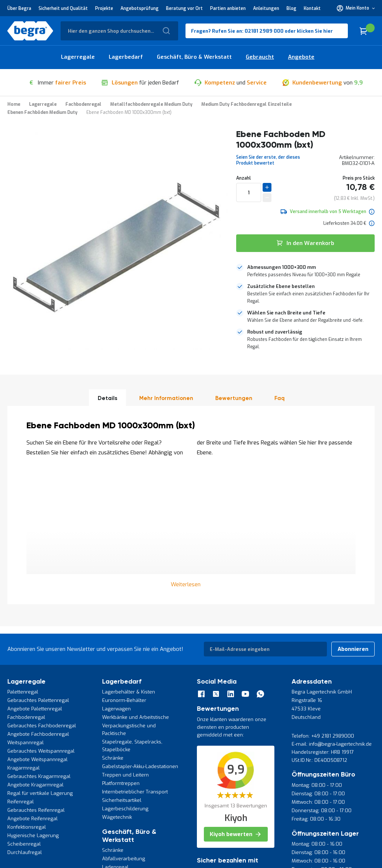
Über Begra (19, 8)
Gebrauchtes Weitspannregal (41, 620)
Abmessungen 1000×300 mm (282, 267)
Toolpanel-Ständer (123, 744)
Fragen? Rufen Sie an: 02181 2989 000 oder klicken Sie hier (262, 31)
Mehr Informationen (166, 398)
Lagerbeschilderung (125, 677)
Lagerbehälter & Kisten (129, 560)
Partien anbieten (228, 8)
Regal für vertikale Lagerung (40, 662)
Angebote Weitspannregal (37, 628)
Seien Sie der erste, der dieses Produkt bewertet (268, 160)
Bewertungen (234, 398)
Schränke (113, 626)
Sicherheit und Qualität (63, 8)
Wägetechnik (117, 686)
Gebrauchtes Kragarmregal (39, 645)
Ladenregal (115, 736)
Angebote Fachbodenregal (38, 603)
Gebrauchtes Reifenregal (36, 679)
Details (107, 398)
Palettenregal (23, 560)
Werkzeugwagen (121, 752)
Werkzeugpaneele (123, 761)
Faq (280, 398)
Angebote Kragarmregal (35, 653)
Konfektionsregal (27, 696)
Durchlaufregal (25, 721)
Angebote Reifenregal (33, 687)
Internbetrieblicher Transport (135, 660)
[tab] (305, 271)
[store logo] (30, 31)
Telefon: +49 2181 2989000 (323, 604)
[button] (356, 8)
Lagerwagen (116, 577)
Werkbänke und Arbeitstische (136, 586)
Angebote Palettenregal (35, 577)
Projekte (104, 8)
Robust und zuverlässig (275, 332)
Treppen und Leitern (125, 643)
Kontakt (312, 8)
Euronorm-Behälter (124, 569)
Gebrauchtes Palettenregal (38, 569)
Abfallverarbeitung (124, 727)
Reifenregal (21, 670)
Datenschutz (20, 815)
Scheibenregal (24, 712)
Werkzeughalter (120, 769)
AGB (44, 815)
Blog (291, 8)
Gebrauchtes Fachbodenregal (42, 594)
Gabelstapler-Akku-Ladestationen (140, 635)
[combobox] (119, 31)
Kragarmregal (24, 636)
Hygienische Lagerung (33, 704)
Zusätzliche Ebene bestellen (281, 286)
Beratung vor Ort (184, 8)
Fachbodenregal (26, 586)
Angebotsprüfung (140, 8)
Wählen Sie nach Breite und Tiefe (286, 313)
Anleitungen (266, 8)
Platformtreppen (121, 652)
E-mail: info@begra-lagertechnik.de (332, 613)
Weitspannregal (26, 611)
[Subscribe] (353, 518)
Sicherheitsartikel (122, 669)
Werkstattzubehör (122, 778)
